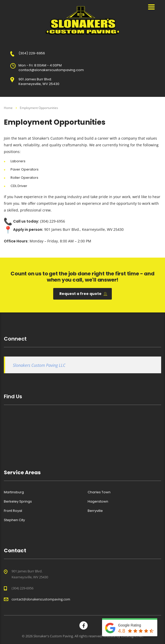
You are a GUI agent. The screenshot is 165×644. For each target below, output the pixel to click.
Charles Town (99, 492)
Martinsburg (14, 492)
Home (8, 108)
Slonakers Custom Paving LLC (39, 365)
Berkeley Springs (18, 502)
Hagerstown (98, 502)
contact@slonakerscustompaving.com (41, 599)
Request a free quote (83, 294)
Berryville (95, 511)
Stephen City (14, 520)
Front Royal (13, 511)
